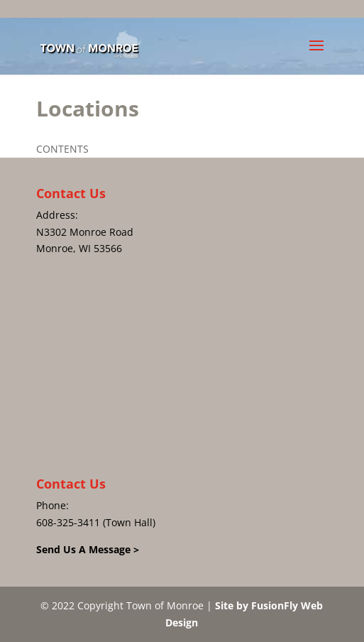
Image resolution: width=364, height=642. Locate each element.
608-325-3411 (68, 522)
